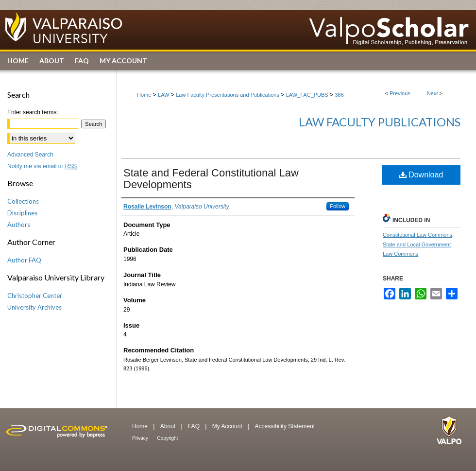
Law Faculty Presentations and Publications (228, 95)
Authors (19, 225)
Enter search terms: (33, 112)
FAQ (195, 426)
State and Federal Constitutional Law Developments (211, 179)
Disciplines (22, 213)
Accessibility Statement (285, 426)
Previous (400, 93)
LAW (163, 95)
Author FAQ (24, 260)
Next (433, 93)
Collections (23, 201)
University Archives (34, 307)
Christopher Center (35, 296)
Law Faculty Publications (380, 122)
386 (339, 95)
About (169, 426)
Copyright (168, 438)
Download (421, 175)
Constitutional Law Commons (417, 235)
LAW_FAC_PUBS (307, 95)
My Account (228, 426)
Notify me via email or (42, 166)
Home (144, 95)
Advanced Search (30, 155)
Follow (338, 206)
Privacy (141, 438)
